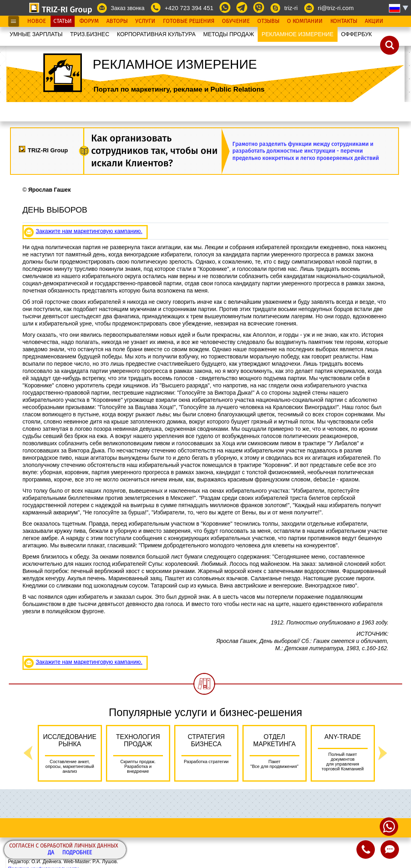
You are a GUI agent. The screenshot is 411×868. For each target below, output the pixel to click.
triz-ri (291, 8)
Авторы (117, 21)
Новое (37, 21)
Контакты (344, 21)
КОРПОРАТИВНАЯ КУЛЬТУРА (156, 34)
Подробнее (77, 853)
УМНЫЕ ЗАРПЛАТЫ (36, 34)
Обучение (236, 21)
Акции (374, 21)
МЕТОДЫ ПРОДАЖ (229, 34)
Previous (28, 753)
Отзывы (268, 21)
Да (51, 853)
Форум (89, 21)
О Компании (305, 21)
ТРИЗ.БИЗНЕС (90, 34)
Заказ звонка (128, 8)
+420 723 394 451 (189, 8)
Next (383, 753)
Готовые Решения (189, 21)
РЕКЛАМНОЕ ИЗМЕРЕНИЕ (298, 34)
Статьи (63, 21)
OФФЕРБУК (357, 34)
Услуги (145, 21)
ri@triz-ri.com (336, 8)
